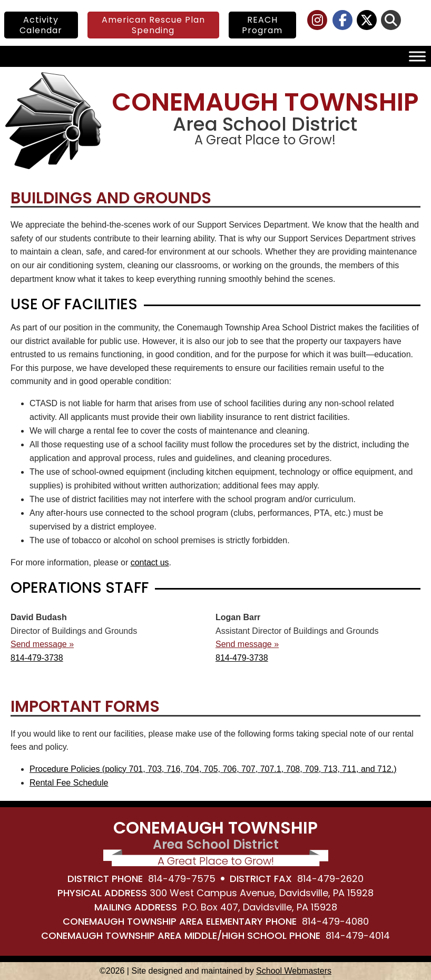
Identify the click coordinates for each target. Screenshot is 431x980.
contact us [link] (150, 562)
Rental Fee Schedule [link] (69, 783)
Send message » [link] (42, 644)
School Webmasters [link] (294, 971)
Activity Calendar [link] (41, 25)
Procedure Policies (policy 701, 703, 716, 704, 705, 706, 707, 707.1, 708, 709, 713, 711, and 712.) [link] (213, 769)
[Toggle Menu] (417, 57)
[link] (318, 22)
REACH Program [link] (262, 25)
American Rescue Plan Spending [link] (153, 25)
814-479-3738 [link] (37, 658)
